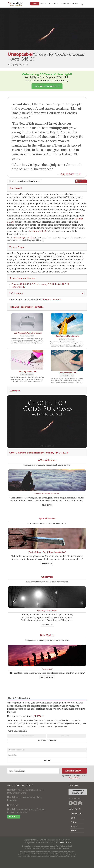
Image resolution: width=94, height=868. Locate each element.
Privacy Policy (74, 778)
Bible (43, 4)
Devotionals (76, 813)
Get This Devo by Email (24, 181)
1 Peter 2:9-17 (18, 287)
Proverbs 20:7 (47, 669)
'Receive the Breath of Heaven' (47, 494)
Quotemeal (47, 577)
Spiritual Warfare (47, 518)
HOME (75, 4)
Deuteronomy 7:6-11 (44, 284)
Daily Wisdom (47, 635)
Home (74, 831)
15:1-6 (30, 284)
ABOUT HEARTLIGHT (20, 785)
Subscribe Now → (74, 771)
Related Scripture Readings (25, 238)
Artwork (65, 4)
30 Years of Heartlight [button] (47, 86)
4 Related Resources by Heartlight (26, 307)
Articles (53, 4)
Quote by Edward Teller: (47, 610)
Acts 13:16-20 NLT (70, 174)
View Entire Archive (47, 740)
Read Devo (47, 505)
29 (12, 222)
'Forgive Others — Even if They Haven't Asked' (47, 552)
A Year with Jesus (47, 460)
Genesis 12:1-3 (19, 284)
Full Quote (47, 625)
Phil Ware (39, 716)
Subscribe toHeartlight (78, 792)
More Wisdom (47, 677)
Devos (35, 4)
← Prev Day (27, 736)
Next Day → (66, 736)
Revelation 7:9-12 (37, 231)
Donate (14, 817)
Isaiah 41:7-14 (62, 284)
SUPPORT (13, 805)
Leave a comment (52, 299)
